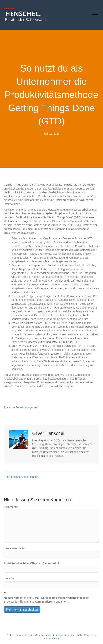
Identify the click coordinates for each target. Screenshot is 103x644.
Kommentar (11, 507)
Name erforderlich (15, 548)
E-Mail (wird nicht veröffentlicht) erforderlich (32, 563)
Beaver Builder (52, 639)
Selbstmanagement (27, 407)
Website (9, 579)
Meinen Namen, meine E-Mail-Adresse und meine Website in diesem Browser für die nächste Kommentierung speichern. (47, 600)
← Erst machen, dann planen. (21, 477)
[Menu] (95, 15)
